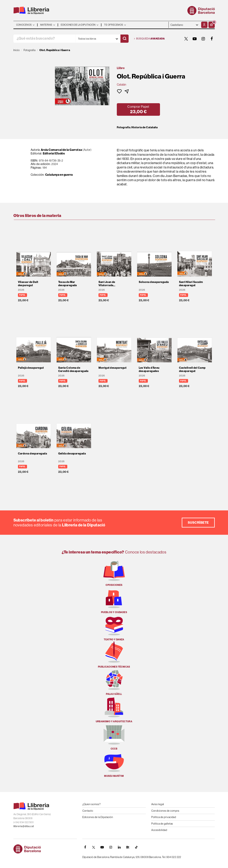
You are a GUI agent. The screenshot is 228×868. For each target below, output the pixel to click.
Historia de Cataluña (145, 127)
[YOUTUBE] (195, 39)
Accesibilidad (159, 830)
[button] (212, 25)
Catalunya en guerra (59, 175)
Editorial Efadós (54, 153)
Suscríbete (198, 522)
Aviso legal (158, 804)
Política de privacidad (164, 817)
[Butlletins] (128, 847)
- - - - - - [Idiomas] (184, 25)
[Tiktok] (136, 847)
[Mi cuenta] (204, 25)
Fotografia (124, 127)
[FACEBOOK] (212, 39)
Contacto (88, 811)
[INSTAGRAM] (203, 39)
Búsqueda (149, 39)
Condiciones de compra (165, 811)
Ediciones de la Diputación (98, 817)
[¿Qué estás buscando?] (45, 39)
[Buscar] (125, 39)
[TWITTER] (186, 39)
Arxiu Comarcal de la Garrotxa (61, 150)
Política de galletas (162, 824)
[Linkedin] (119, 847)
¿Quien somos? (92, 804)
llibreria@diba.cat (24, 826)
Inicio (17, 50)
